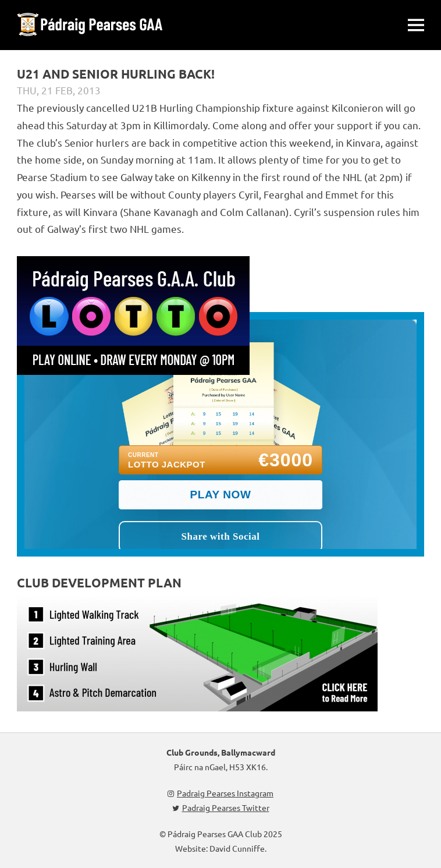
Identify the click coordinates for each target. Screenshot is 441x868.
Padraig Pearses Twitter (221, 807)
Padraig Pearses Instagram (221, 793)
